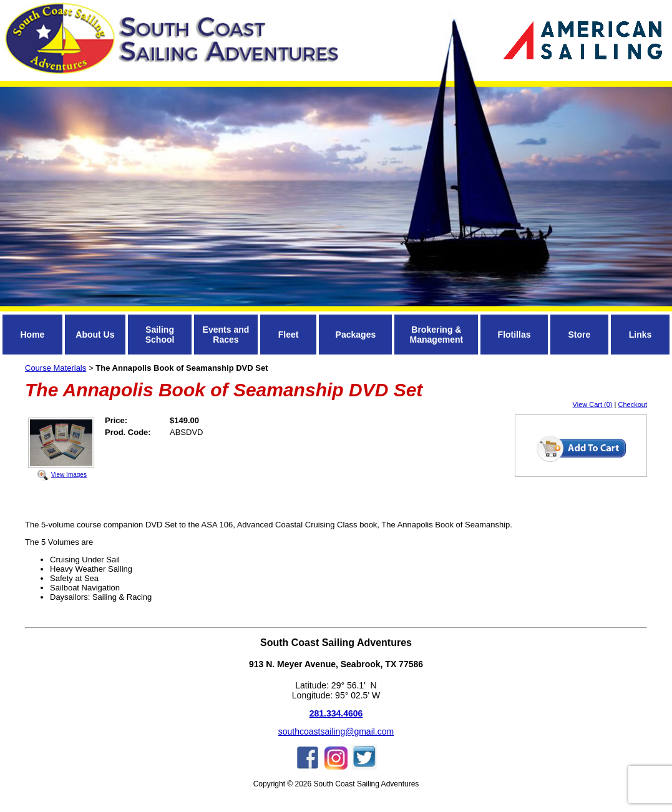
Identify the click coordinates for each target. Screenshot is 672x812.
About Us (95, 335)
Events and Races (226, 335)
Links (640, 335)
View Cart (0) (593, 404)
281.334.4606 (336, 713)
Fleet (289, 335)
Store (579, 335)
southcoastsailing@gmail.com (336, 731)
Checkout (633, 404)
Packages (356, 335)
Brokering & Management (437, 335)
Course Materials (56, 368)
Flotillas (514, 335)
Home (32, 335)
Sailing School (160, 335)
